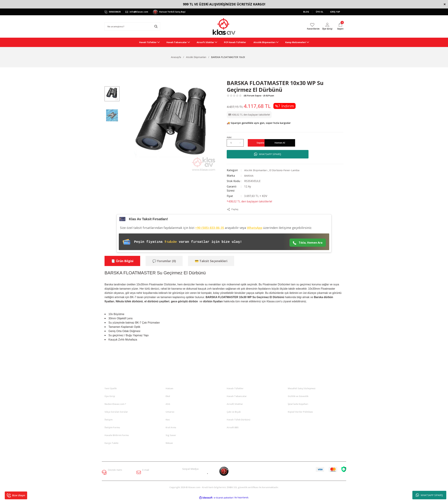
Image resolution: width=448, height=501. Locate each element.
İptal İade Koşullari (298, 404)
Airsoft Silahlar (235, 404)
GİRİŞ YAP (335, 12)
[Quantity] (235, 143)
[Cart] (340, 26)
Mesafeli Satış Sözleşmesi (302, 389)
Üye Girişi (110, 396)
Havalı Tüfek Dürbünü (239, 420)
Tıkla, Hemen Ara (308, 243)
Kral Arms (171, 428)
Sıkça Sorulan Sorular (116, 412)
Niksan (169, 443)
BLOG (306, 12)
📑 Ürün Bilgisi (122, 261)
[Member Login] (327, 26)
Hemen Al (316, 143)
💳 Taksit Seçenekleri (211, 261)
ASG (168, 404)
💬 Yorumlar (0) (164, 261)
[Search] (132, 26)
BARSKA (249, 176)
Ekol (168, 396)
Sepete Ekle (269, 143)
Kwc (168, 420)
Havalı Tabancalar (237, 396)
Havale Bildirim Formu (117, 435)
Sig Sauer (171, 435)
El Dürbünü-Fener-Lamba (286, 170)
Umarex (170, 412)
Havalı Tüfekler (235, 389)
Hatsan (169, 389)
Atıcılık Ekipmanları (256, 170)
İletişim (109, 420)
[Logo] (224, 26)
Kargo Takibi (111, 443)
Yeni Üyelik (111, 389)
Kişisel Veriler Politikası (300, 412)
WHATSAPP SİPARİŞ (429, 495)
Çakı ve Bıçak (234, 412)
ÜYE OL (320, 12)
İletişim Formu (112, 428)
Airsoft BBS (233, 428)
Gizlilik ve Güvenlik (298, 396)
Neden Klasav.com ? (115, 404)
